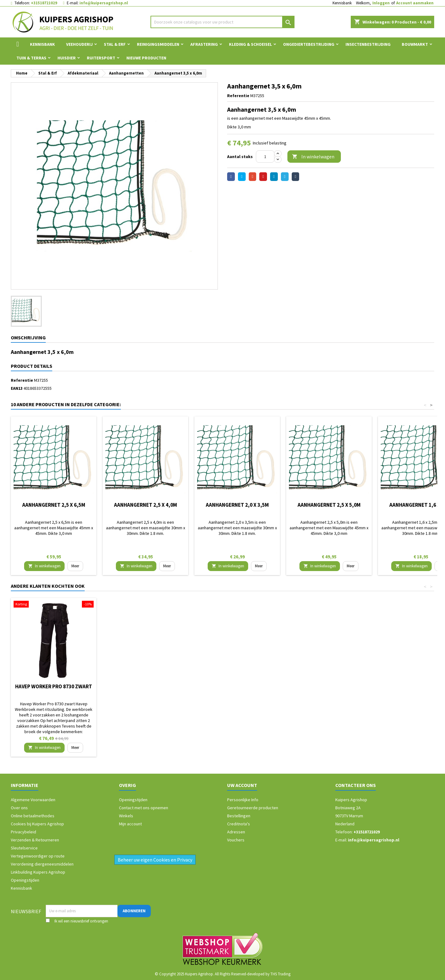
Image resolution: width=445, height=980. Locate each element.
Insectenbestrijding (368, 44)
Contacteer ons (356, 785)
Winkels (126, 816)
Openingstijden (25, 880)
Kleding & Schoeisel (250, 44)
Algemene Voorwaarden (33, 800)
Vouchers (236, 840)
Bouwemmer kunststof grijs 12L (237, 689)
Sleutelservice (24, 848)
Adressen (236, 832)
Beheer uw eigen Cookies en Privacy (155, 860)
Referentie (238, 96)
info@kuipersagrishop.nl (104, 3)
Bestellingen (239, 816)
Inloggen (381, 3)
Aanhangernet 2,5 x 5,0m (329, 505)
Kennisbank (342, 3)
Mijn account (130, 824)
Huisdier (67, 58)
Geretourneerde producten (253, 808)
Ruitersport (101, 58)
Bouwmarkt (415, 44)
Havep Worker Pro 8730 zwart (329, 686)
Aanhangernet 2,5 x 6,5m (54, 505)
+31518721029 (44, 3)
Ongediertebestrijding (309, 44)
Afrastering (204, 44)
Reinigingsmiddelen (158, 44)
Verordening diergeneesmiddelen (42, 864)
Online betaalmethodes (33, 816)
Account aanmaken (415, 3)
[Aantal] (265, 157)
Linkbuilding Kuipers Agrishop (38, 872)
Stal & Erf (115, 44)
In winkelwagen (313, 157)
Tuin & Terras (31, 58)
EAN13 (17, 388)
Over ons (19, 808)
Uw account (242, 785)
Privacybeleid (23, 832)
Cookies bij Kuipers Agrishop (37, 824)
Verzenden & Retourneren (35, 840)
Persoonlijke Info (243, 800)
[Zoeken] (223, 22)
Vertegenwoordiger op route (38, 856)
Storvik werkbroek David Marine (54, 689)
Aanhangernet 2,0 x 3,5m (237, 505)
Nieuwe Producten (146, 58)
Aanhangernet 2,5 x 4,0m (146, 505)
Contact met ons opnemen (144, 808)
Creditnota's (239, 824)
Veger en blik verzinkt (146, 686)
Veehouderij (79, 44)
